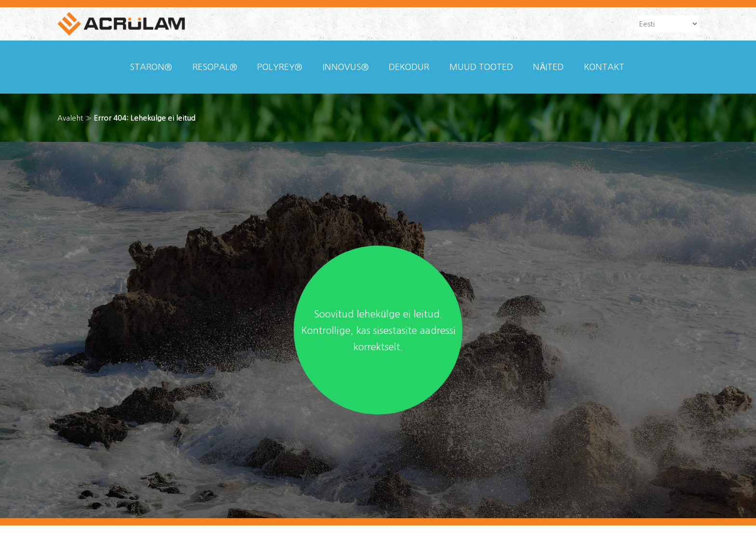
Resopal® (215, 67)
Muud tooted (481, 67)
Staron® (151, 67)
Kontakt (604, 67)
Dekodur (409, 67)
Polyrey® (280, 67)
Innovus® (346, 67)
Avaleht (70, 118)
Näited (548, 67)
